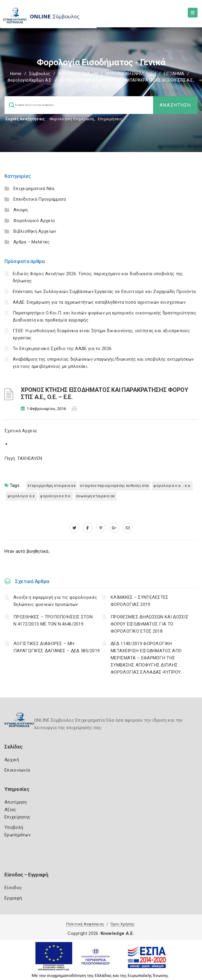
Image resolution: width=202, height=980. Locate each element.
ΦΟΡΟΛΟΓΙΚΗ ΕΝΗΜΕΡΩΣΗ (131, 74)
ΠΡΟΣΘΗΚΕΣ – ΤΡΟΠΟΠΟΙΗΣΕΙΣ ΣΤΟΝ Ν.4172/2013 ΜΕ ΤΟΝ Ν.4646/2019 (53, 620)
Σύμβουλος (40, 74)
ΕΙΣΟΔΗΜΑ (174, 74)
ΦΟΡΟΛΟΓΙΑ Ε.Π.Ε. (56, 496)
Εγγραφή (13, 898)
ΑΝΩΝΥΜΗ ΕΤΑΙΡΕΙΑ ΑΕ (96, 496)
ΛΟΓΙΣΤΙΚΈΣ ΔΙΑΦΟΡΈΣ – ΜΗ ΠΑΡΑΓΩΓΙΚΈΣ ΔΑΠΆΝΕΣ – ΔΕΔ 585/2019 (57, 647)
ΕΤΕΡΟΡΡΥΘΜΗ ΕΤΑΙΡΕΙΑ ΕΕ (52, 486)
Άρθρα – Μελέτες (32, 242)
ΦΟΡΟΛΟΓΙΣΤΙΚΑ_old (78, 74)
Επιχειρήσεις (110, 119)
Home (16, 74)
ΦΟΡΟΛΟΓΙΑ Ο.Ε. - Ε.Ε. (172, 486)
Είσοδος (13, 888)
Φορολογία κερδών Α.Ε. (30, 80)
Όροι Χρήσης (123, 924)
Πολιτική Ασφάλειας (85, 924)
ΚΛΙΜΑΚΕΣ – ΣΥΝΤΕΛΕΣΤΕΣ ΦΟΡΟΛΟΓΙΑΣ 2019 (140, 601)
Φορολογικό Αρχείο (34, 221)
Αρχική (12, 760)
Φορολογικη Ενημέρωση (72, 119)
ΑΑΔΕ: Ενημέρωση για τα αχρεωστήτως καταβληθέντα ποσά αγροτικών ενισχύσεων (99, 302)
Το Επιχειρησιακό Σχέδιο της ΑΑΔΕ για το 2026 (62, 349)
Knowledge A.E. (117, 933)
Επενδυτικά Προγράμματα (40, 199)
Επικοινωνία (17, 770)
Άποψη (21, 210)
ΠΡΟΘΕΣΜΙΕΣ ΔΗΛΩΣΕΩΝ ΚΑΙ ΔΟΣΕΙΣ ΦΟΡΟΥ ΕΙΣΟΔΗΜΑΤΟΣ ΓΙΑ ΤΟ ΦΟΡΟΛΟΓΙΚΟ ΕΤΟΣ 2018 (149, 624)
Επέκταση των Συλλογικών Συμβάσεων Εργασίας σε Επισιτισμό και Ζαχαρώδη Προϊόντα (104, 292)
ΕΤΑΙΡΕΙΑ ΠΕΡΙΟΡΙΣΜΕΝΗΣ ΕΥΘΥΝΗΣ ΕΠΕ (114, 486)
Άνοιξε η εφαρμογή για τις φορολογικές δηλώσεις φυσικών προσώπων (55, 601)
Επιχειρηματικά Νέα (34, 189)
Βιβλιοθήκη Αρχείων (35, 231)
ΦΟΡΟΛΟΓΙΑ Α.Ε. (22, 496)
